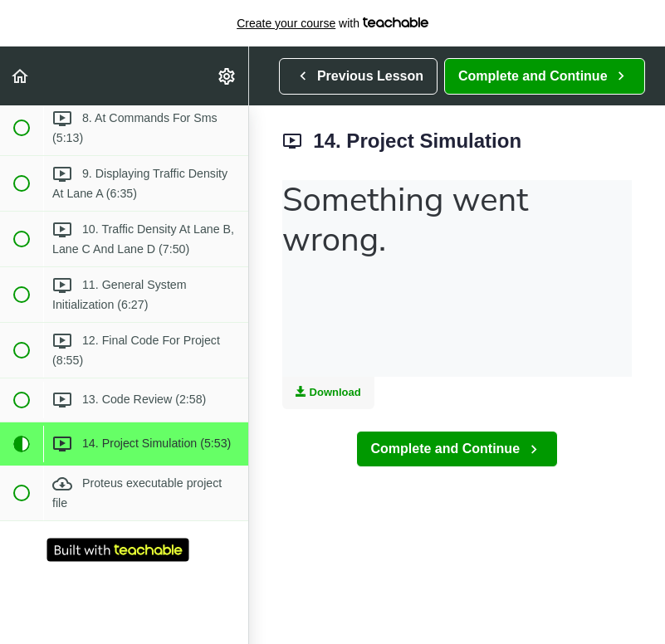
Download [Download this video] (328, 392)
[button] (21, 76)
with (332, 23)
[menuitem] (227, 76)
